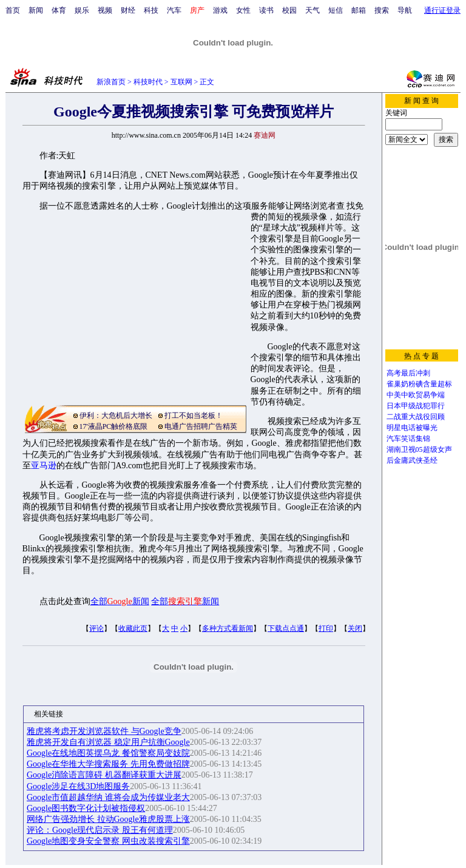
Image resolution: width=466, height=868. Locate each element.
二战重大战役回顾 (416, 417)
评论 (96, 628)
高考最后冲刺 (408, 373)
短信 (336, 10)
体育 (59, 10)
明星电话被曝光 (412, 428)
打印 (326, 628)
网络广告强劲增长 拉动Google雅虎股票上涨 (108, 819)
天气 (312, 10)
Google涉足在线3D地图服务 (78, 786)
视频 (105, 10)
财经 (128, 10)
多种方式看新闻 (228, 628)
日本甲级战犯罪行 (416, 406)
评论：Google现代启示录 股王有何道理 (100, 830)
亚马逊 (44, 466)
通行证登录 (442, 10)
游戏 (220, 10)
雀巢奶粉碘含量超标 (419, 384)
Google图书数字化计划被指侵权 (86, 808)
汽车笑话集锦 (408, 439)
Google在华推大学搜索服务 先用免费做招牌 (108, 764)
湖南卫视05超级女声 (419, 449)
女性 (243, 10)
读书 (266, 10)
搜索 (382, 10)
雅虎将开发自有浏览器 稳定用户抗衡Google (108, 742)
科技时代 (148, 82)
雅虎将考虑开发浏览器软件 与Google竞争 (104, 731)
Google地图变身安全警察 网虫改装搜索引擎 (108, 841)
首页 (13, 10)
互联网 (181, 82)
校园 (289, 10)
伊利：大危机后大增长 (116, 415)
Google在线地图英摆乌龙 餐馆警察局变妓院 (108, 753)
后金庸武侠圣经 (412, 460)
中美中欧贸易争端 (416, 395)
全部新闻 (120, 601)
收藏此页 (133, 628)
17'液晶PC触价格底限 (114, 426)
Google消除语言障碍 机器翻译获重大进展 (104, 775)
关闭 (355, 628)
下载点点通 (286, 628)
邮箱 (359, 10)
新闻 (36, 10)
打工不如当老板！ (194, 415)
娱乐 (82, 10)
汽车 (174, 10)
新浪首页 (111, 82)
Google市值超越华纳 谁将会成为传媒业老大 (108, 797)
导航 (405, 10)
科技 (151, 10)
